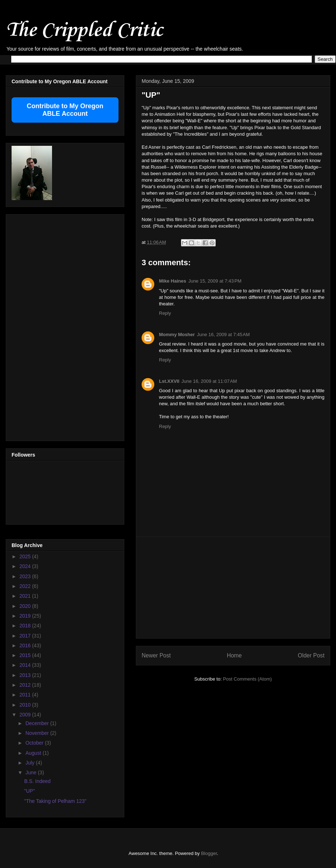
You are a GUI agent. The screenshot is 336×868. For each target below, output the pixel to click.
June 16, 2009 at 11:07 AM (209, 381)
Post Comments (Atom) (247, 679)
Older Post (311, 655)
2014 (26, 665)
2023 (26, 576)
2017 (26, 636)
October (35, 743)
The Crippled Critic (84, 31)
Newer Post (156, 655)
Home (234, 655)
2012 (26, 685)
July (31, 763)
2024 (26, 566)
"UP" (29, 791)
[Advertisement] (233, 588)
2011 (26, 695)
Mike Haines (173, 281)
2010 (26, 705)
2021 (26, 596)
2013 (26, 675)
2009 (26, 715)
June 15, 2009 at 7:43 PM (215, 281)
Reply (165, 313)
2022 (26, 586)
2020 (26, 606)
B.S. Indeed (37, 781)
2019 (26, 616)
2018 (26, 626)
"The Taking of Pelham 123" (55, 801)
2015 (26, 655)
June (31, 772)
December (38, 723)
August (34, 753)
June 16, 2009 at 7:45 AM (223, 335)
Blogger (209, 853)
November (38, 733)
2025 (26, 556)
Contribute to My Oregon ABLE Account (65, 110)
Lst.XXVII (169, 381)
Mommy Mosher (177, 335)
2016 (26, 645)
